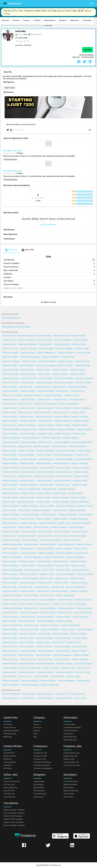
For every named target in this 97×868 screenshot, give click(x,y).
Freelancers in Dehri (58, 642)
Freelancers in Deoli (68, 668)
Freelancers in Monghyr (58, 527)
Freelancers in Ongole (79, 566)
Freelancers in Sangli (77, 412)
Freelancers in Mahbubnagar (70, 625)
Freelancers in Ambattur (29, 459)
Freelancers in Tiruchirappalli (12, 395)
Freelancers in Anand (31, 625)
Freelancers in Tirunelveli (11, 383)
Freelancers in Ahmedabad (27, 344)
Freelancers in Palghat (10, 638)
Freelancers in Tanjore (27, 481)
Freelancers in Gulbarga (10, 434)
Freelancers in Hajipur (9, 634)
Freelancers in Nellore (9, 451)
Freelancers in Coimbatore (64, 349)
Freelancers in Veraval (61, 583)
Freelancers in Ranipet (80, 485)
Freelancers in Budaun (42, 587)
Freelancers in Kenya (78, 694)
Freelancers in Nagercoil (10, 519)
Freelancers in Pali (63, 523)
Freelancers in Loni (61, 579)
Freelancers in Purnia (45, 536)
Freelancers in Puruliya (62, 659)
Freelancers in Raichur (49, 515)
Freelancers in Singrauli (10, 549)
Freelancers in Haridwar (84, 544)
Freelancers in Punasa (44, 455)
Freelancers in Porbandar (26, 621)
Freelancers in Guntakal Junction (30, 668)
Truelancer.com (55, 865)
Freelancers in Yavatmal (44, 647)
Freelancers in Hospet (61, 536)
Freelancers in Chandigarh (63, 340)
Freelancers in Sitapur (77, 579)
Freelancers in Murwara (30, 540)
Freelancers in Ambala (10, 613)
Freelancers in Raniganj (63, 638)
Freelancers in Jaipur (80, 340)
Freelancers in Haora (77, 391)
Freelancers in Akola (45, 442)
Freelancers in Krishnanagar (28, 613)
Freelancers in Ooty (24, 510)
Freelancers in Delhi (9, 336)
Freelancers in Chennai (61, 336)
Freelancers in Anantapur (29, 506)
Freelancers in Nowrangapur (77, 387)
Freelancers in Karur (9, 510)
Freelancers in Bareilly (26, 408)
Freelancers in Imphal (43, 519)
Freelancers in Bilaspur (10, 485)
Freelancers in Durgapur (81, 421)
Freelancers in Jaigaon (27, 591)
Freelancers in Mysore (61, 400)
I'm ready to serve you (12, 151)
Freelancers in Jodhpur (65, 361)
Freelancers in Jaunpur (47, 574)
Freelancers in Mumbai (43, 336)
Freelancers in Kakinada (64, 476)
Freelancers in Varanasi (29, 378)
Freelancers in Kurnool (62, 434)
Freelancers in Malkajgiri (48, 608)
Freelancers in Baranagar (67, 489)
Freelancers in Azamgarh (11, 681)
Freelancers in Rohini (77, 400)
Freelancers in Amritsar (60, 370)
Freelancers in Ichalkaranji (28, 485)
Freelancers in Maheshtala (31, 438)
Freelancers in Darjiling (81, 655)
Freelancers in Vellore (84, 429)
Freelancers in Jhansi (59, 447)
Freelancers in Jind (58, 587)
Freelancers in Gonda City (27, 634)
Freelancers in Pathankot (10, 566)
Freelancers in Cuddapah (28, 651)
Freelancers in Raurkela (10, 421)
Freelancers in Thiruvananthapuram (45, 404)
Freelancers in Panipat (81, 476)
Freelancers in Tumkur (63, 468)
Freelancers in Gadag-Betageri (12, 570)
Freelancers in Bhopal (46, 349)
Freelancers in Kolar (9, 655)
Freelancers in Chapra (45, 532)
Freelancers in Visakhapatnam (30, 357)
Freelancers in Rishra (73, 676)
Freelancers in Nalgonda (26, 664)
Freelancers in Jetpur (83, 672)
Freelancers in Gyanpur (62, 532)
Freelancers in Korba (24, 447)
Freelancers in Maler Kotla (50, 685)
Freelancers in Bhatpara (28, 434)
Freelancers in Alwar (80, 481)
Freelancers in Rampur (25, 476)
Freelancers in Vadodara (10, 353)
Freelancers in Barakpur (84, 608)
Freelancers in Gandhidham (11, 579)
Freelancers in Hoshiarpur (60, 591)
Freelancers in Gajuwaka (10, 493)
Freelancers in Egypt (28, 694)
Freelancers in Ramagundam (66, 506)
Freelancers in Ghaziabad (28, 349)
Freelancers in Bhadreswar (45, 664)
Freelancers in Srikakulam (45, 672)
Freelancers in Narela (24, 404)
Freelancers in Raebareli (66, 544)
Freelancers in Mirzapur (10, 523)
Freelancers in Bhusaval (10, 553)
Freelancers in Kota (44, 374)
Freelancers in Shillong (78, 634)
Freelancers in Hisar (9, 476)
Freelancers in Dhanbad (10, 391)
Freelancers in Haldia (63, 570)
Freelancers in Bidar (24, 527)
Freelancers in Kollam (84, 451)
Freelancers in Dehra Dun (28, 421)
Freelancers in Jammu (45, 434)
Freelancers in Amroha (60, 562)
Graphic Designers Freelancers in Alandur (16, 327)
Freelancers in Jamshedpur (64, 383)
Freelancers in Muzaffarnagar (63, 455)
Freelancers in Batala (64, 613)
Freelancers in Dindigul (10, 481)
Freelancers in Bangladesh (11, 694)
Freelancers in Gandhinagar (11, 540)
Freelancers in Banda (26, 604)
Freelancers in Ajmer (9, 425)
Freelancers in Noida (45, 344)
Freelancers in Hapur (44, 502)
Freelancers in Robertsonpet (29, 630)
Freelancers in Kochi (27, 370)
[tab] (11, 250)
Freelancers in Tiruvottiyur (60, 498)
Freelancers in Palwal (9, 664)
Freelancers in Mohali (26, 366)
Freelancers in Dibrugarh (80, 659)
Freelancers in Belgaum (62, 442)
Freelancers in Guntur (43, 370)
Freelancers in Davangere (11, 442)
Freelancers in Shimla (62, 566)
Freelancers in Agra (27, 383)
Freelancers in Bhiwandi (63, 408)
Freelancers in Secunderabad (45, 366)
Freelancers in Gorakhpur (83, 383)
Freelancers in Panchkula (80, 532)
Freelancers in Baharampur (33, 557)
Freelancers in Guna (47, 596)
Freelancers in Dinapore (83, 600)
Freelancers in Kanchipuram (79, 519)
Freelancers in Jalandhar (50, 357)
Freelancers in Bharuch (29, 600)
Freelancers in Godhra (26, 638)
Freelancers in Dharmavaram (30, 685)
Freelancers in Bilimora (79, 425)
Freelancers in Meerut (58, 387)
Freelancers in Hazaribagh (11, 600)
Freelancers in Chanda (43, 464)
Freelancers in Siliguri (63, 425)
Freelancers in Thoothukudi (77, 447)
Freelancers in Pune (9, 340)
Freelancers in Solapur (72, 395)
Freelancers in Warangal (44, 417)
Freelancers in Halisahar (63, 647)
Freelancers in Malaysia (10, 698)
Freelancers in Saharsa (48, 613)
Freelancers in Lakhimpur (45, 617)
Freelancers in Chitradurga (46, 621)
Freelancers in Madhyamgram (76, 587)
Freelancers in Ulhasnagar (27, 425)
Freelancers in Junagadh (45, 549)
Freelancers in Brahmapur (79, 464)
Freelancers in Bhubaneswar (46, 353)
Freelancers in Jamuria (10, 591)
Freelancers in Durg (59, 493)
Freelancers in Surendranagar (54, 557)
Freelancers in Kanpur (29, 361)
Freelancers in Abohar (26, 642)
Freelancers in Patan (25, 676)
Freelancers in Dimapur (10, 630)
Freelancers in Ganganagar (42, 510)
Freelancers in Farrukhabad (79, 502)
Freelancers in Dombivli (27, 391)
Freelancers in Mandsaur (26, 655)
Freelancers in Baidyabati (66, 681)
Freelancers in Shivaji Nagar (53, 395)
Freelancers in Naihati (75, 493)
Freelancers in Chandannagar (12, 557)
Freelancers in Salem (44, 400)
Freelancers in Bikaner (77, 374)
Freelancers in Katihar (31, 544)
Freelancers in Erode (45, 421)
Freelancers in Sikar (9, 536)
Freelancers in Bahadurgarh (65, 596)
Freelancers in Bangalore (25, 336)
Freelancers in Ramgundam (11, 438)
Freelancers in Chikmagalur (83, 664)
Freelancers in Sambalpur (79, 583)
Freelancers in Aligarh (9, 408)
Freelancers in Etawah (44, 493)
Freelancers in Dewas (49, 489)
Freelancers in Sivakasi (85, 506)
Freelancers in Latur (82, 455)
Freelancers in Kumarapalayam (51, 540)
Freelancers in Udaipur (10, 366)
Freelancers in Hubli (9, 404)
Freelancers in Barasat (64, 472)
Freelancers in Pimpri (26, 387)
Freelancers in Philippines (45, 698)
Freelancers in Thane (27, 353)
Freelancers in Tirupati (10, 498)
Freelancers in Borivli (25, 412)
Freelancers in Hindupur (61, 634)
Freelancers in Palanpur (10, 659)
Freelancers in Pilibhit (80, 638)
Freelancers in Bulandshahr (27, 536)
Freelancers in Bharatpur (77, 510)
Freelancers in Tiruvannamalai (12, 625)
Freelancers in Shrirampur (30, 515)
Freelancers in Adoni (45, 583)
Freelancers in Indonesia (45, 694)
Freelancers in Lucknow (10, 349)
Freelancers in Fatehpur (85, 574)
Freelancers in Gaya (9, 447)
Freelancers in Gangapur (51, 668)
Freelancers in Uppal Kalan (65, 672)
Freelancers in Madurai (82, 366)
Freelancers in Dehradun (10, 374)
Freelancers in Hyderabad (26, 340)
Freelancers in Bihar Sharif (26, 502)
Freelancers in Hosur (59, 510)
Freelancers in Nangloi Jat (72, 540)
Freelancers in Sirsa (81, 553)
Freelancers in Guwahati (10, 370)
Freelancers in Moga (43, 642)
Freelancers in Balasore (10, 685)
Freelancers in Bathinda (60, 502)
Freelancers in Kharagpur (28, 523)
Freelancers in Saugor (78, 498)
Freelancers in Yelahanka (29, 681)
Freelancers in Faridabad (66, 353)
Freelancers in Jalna (9, 489)
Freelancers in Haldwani (80, 617)
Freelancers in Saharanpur (66, 429)
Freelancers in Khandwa (28, 553)
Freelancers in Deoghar (76, 527)
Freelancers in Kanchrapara (50, 625)
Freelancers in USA (80, 698)
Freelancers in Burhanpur (11, 532)
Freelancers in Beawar (10, 642)
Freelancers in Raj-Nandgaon (76, 604)
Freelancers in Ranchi (77, 370)
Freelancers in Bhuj (44, 634)
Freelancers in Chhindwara (49, 630)
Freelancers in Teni (62, 391)
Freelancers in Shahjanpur (11, 468)
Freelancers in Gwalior (28, 374)
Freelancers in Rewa (9, 527)
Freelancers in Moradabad (44, 408)
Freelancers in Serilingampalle (12, 608)
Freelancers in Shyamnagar (51, 438)
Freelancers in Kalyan (42, 387)
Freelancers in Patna (67, 357)
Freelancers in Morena (42, 604)
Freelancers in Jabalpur (60, 374)
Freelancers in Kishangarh (44, 638)
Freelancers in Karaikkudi (64, 553)
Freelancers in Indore (9, 344)
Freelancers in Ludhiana (10, 357)
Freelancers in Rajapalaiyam (62, 655)
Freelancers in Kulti (28, 472)
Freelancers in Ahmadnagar (66, 451)
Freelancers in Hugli (44, 562)
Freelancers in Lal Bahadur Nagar (29, 489)
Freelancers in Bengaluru (62, 344)
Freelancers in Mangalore (42, 447)
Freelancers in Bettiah (45, 651)
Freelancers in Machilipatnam (12, 544)
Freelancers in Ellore (80, 549)
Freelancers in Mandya (68, 630)
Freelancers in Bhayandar (63, 421)
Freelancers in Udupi (46, 579)
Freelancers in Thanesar (65, 621)
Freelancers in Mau (8, 502)
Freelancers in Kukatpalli (10, 459)
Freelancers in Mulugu (81, 472)
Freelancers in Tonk (58, 604)
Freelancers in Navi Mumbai (64, 378)
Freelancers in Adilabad (26, 672)
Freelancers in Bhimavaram (82, 613)
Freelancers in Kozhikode (79, 417)
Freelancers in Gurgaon (44, 340)
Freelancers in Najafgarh (44, 383)
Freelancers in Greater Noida (44, 476)
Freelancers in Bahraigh (46, 553)
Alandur (20, 34)
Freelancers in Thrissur (65, 366)
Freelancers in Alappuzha (11, 506)
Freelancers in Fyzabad (65, 600)
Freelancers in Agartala (41, 527)
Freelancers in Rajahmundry (45, 451)
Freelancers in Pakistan (63, 698)
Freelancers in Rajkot (82, 349)
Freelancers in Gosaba (60, 519)
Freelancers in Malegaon (70, 438)
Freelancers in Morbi (9, 676)
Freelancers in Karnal (86, 515)
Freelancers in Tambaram (78, 562)
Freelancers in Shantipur (66, 608)
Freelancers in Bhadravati (28, 583)
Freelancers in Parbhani (44, 481)
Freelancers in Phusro (27, 549)
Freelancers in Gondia (43, 655)
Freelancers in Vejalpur (64, 664)
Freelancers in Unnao (25, 587)
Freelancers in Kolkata (78, 336)
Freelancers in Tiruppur (28, 400)
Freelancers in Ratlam (47, 506)
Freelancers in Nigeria (27, 698)
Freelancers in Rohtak (46, 468)
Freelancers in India (62, 694)
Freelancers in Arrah (27, 519)
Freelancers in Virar (31, 608)
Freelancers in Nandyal (30, 579)
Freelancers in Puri (48, 570)
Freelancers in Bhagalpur (26, 455)
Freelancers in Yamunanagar (81, 523)
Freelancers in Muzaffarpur (64, 459)
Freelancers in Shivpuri (10, 583)
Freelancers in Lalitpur (79, 651)
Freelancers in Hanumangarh (12, 596)
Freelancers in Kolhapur (45, 425)
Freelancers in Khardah (27, 647)
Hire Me (88, 50)
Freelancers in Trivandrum (11, 361)
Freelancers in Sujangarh (63, 549)
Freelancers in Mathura (10, 464)
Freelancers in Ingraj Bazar (28, 574)
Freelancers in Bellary (46, 459)
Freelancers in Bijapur (46, 485)
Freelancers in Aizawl (63, 485)
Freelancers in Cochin (82, 361)
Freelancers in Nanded (61, 417)
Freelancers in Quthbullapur (67, 515)
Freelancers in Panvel (80, 647)
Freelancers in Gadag (9, 587)
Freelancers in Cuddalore (45, 566)
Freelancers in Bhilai (9, 412)
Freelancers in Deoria (74, 642)
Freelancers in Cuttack (10, 417)
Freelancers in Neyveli (9, 562)
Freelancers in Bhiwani (48, 544)
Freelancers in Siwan (83, 668)
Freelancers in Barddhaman (45, 472)
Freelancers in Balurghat (10, 617)
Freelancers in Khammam (80, 570)
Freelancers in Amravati (61, 412)
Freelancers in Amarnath (47, 523)
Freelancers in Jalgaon (29, 442)
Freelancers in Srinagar (10, 400)
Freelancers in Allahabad (45, 391)
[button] (5, 20)
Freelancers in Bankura (85, 630)
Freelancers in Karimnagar (11, 515)
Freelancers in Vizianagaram (75, 557)
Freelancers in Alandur (31, 596)
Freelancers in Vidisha (63, 617)
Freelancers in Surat (79, 344)
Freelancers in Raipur (45, 378)
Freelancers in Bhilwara (61, 464)
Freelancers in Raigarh (10, 668)
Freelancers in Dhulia (9, 455)
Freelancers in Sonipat (27, 498)
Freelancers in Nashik (9, 387)
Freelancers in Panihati (26, 451)
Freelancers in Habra (9, 621)
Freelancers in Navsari (32, 570)
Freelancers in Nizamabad (11, 472)
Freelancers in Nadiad (28, 532)
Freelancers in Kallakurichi (84, 378)
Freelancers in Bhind (27, 566)
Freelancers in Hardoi (45, 659)
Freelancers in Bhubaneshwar (69, 404)
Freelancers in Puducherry (82, 408)
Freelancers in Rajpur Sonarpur (82, 442)
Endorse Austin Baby (48, 225)
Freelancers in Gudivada (48, 681)
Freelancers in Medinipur (47, 600)
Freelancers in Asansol (29, 429)
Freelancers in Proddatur (27, 562)
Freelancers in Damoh (9, 672)
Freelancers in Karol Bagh (11, 429)
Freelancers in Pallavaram (79, 591)
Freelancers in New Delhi (10, 378)
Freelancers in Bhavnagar (42, 412)
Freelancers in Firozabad (81, 468)
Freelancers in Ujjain (79, 434)
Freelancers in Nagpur (83, 353)
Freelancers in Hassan (10, 647)
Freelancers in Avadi (43, 498)
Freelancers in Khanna (41, 676)
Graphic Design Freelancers (11, 318)
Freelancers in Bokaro (26, 417)
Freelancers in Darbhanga (62, 481)
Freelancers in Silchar (9, 604)
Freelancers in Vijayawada (47, 361)
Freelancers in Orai (43, 591)
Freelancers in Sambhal (78, 536)
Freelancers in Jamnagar (47, 429)
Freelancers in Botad (57, 676)
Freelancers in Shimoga (29, 468)
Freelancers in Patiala (27, 464)
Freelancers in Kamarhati (84, 459)
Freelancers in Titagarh (10, 651)
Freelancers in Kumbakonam (66, 574)
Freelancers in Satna (27, 493)
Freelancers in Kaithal (28, 617)
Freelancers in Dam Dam (28, 659)
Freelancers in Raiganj (9, 574)
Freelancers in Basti (83, 681)
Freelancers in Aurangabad (33, 395)
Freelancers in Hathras (62, 651)
